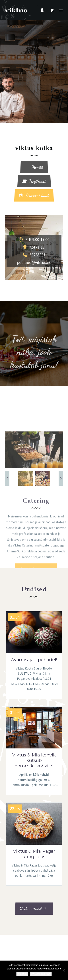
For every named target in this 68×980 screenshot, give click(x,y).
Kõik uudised (33, 909)
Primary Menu (61, 10)
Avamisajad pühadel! (34, 660)
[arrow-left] (7, 554)
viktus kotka (34, 149)
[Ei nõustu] (63, 970)
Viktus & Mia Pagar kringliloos (34, 854)
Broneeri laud (34, 195)
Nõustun (22, 974)
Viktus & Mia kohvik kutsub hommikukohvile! (34, 760)
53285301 (34, 279)
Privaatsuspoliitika (41, 974)
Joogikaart (34, 181)
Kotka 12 (34, 271)
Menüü (34, 167)
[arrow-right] (61, 554)
